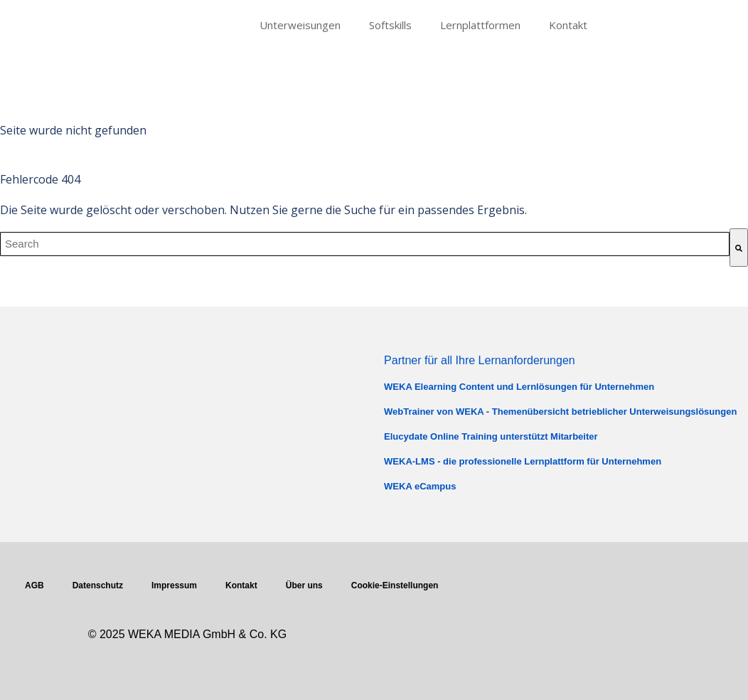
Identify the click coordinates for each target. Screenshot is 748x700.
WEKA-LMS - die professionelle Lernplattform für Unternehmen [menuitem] (523, 461)
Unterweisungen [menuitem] (300, 25)
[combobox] (365, 244)
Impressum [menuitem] (174, 585)
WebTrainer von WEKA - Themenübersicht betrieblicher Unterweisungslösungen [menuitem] (560, 412)
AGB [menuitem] (34, 585)
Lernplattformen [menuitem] (480, 25)
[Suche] (739, 248)
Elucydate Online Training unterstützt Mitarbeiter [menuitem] (491, 436)
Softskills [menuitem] (390, 25)
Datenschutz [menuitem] (98, 585)
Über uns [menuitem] (304, 585)
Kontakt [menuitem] (568, 25)
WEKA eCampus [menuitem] (420, 486)
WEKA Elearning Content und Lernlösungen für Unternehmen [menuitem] (519, 387)
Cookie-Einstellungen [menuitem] (395, 585)
